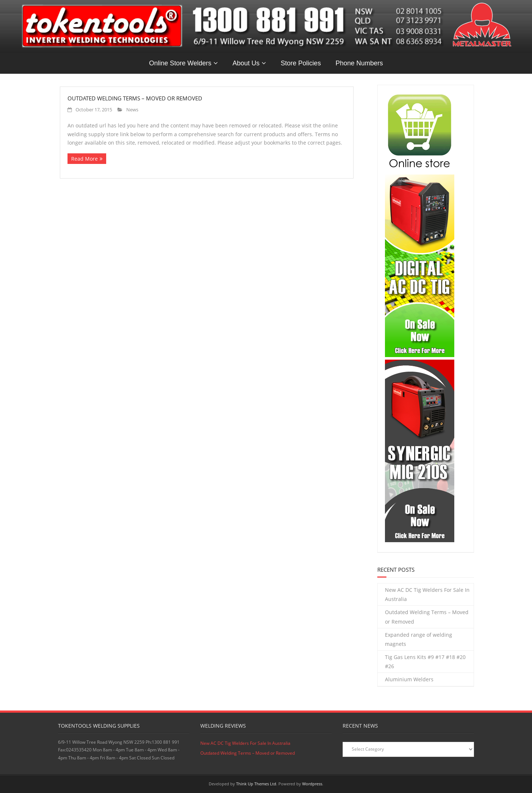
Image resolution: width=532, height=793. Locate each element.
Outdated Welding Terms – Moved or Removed (135, 98)
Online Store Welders (180, 63)
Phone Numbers (359, 63)
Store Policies (301, 63)
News (132, 110)
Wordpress (312, 784)
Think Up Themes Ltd (256, 784)
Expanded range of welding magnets (419, 639)
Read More (84, 159)
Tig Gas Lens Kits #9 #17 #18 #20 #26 (425, 662)
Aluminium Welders (409, 679)
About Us (246, 63)
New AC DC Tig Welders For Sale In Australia (427, 594)
